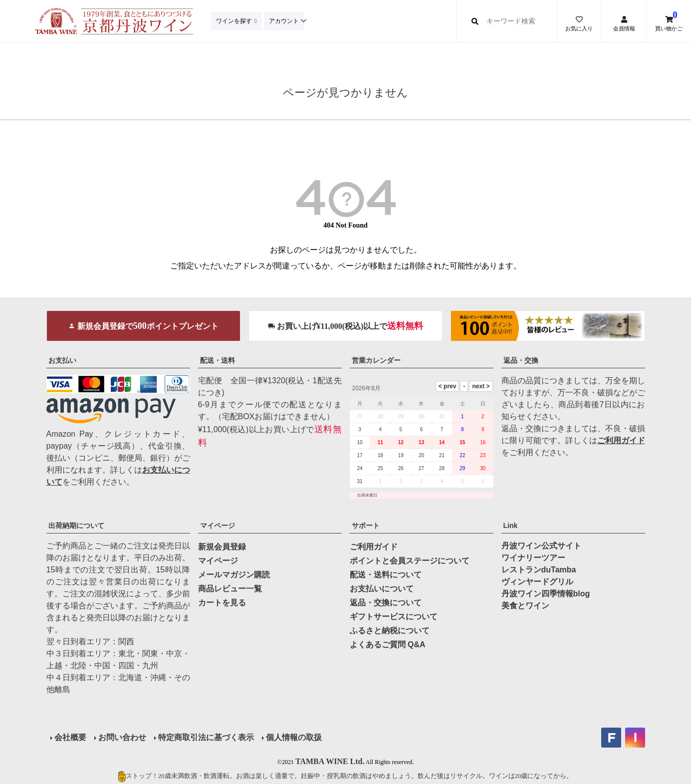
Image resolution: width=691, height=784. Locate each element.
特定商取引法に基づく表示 (206, 737)
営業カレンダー (376, 360)
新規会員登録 (222, 547)
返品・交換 (521, 360)
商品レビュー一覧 (230, 589)
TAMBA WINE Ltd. (330, 761)
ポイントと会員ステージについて (410, 561)
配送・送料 (218, 360)
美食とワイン (525, 606)
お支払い (62, 360)
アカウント (286, 21)
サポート (366, 525)
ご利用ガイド (621, 440)
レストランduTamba (539, 570)
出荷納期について (76, 525)
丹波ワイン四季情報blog (546, 594)
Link (511, 525)
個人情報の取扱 (294, 737)
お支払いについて (382, 589)
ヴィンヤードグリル (537, 582)
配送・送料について (386, 575)
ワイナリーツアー (533, 558)
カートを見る (222, 603)
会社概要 (70, 737)
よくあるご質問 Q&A (388, 645)
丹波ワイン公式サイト (541, 546)
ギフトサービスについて (394, 617)
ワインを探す (235, 21)
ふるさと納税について (390, 631)
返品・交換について (386, 603)
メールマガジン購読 (234, 575)
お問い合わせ (122, 737)
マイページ (218, 525)
